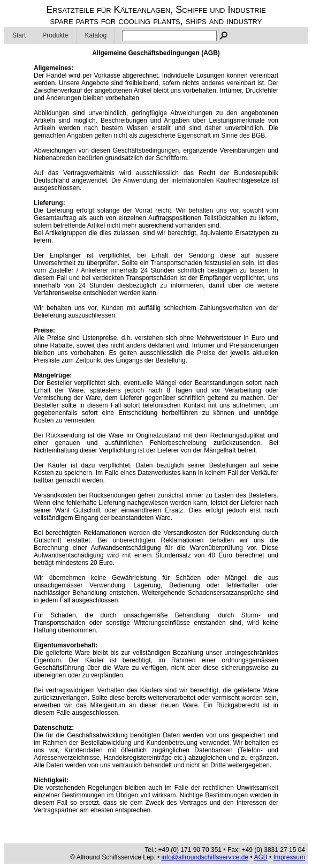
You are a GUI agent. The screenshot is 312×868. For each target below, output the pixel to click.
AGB (260, 857)
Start (19, 35)
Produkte (55, 35)
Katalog (96, 35)
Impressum (289, 857)
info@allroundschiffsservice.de (205, 857)
